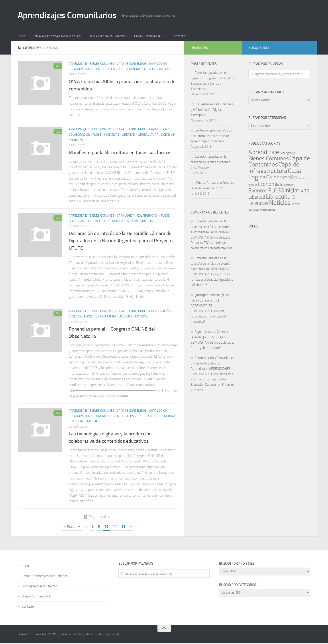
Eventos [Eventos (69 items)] (258, 191)
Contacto (175, 36)
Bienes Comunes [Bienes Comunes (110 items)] (269, 159)
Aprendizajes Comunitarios (70, 16)
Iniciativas (112, 135)
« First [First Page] (69, 527)
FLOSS (112, 70)
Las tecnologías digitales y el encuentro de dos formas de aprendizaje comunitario (212, 136)
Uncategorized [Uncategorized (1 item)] (268, 210)
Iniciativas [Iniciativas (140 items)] (297, 191)
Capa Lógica (158, 64)
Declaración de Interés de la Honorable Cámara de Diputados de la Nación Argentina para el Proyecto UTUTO (121, 241)
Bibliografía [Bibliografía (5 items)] (287, 154)
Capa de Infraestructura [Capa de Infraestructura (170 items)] (274, 168)
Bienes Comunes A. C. (146, 36)
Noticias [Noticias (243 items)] (280, 203)
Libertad (128, 135)
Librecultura (130, 70)
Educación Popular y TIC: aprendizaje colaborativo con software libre (212, 243)
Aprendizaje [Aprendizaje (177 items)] (264, 153)
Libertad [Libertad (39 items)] (257, 198)
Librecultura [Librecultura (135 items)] (281, 197)
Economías (101, 417)
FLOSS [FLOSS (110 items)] (276, 191)
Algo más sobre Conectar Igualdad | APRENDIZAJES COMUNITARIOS (210, 338)
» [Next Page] (131, 527)
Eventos (99, 70)
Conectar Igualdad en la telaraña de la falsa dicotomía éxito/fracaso (210, 163)
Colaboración (79, 70)
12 (123, 527)
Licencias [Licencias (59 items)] (258, 204)
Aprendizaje (78, 64)
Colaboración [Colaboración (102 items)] (282, 178)
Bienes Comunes (102, 64)
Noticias (165, 70)
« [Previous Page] (79, 527)
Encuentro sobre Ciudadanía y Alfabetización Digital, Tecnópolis (212, 110)
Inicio (21, 36)
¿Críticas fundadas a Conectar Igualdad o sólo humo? (212, 280)
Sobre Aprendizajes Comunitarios (55, 36)
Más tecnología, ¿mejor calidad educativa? (208, 317)
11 (115, 527)
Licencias (149, 70)
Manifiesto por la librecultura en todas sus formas (120, 153)
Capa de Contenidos (132, 64)
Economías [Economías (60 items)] (270, 185)
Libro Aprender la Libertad (105, 36)
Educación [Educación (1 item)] (288, 186)
